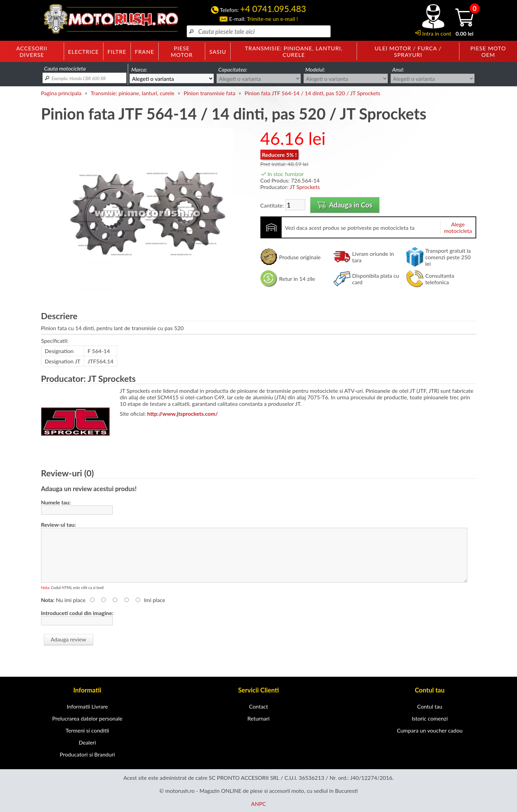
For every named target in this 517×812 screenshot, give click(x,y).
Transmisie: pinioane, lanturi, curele (294, 51)
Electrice (84, 52)
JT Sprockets (305, 187)
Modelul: (315, 69)
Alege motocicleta (458, 227)
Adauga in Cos (345, 205)
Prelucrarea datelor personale (87, 718)
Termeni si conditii (87, 730)
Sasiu (218, 52)
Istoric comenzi (430, 718)
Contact (258, 706)
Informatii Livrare (87, 706)
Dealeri (87, 742)
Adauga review (69, 639)
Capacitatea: (233, 69)
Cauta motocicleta (65, 68)
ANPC (258, 804)
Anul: (398, 69)
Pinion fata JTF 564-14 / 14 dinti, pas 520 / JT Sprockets (313, 93)
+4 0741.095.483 (273, 9)
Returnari (258, 718)
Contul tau (430, 706)
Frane (145, 52)
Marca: (139, 69)
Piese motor (182, 51)
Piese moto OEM (488, 51)
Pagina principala (61, 93)
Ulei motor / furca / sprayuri (408, 51)
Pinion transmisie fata (210, 93)
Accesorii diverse (32, 51)
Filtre (117, 52)
